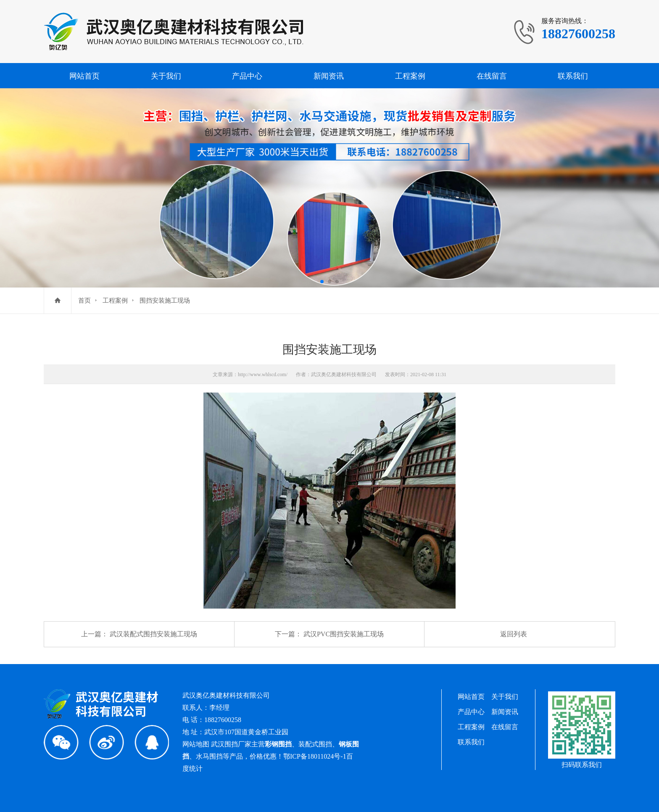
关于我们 (166, 76)
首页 (84, 301)
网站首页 (84, 76)
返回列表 (514, 634)
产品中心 (247, 76)
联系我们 (573, 76)
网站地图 (196, 744)
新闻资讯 (329, 76)
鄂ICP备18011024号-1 (315, 756)
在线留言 (492, 76)
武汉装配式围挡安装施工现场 (153, 634)
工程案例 (410, 76)
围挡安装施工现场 (165, 301)
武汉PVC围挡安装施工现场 (344, 634)
